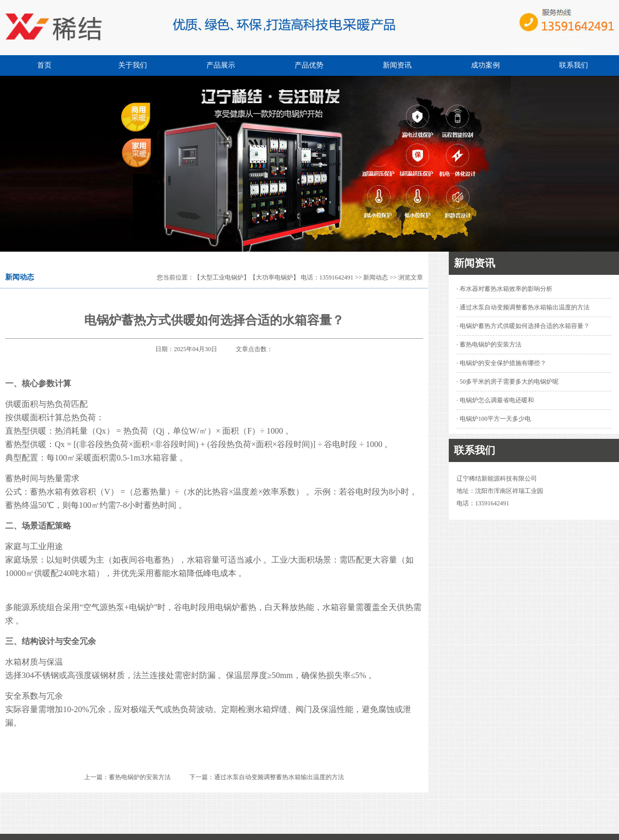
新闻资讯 (397, 65)
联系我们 (574, 65)
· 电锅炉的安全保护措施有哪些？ (501, 363)
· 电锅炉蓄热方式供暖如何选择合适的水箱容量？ (523, 326)
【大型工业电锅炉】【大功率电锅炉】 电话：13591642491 (274, 277)
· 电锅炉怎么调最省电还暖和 (495, 400)
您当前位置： (175, 277)
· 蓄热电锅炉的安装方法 (489, 344)
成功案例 (485, 65)
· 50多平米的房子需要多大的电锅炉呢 (508, 382)
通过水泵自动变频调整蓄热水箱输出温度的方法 (279, 777)
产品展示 (221, 65)
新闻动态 (376, 277)
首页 (44, 65)
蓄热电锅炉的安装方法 (140, 777)
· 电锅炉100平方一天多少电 (494, 419)
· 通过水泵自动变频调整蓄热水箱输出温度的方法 (523, 307)
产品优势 (309, 65)
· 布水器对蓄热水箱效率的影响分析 (504, 289)
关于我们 (133, 65)
